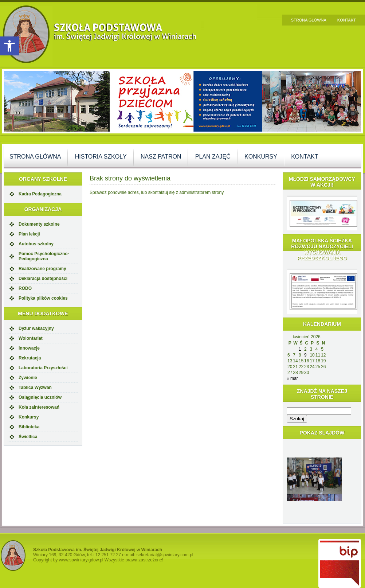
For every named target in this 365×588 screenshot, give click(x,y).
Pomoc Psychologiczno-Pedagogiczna (44, 256)
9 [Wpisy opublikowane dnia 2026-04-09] (305, 355)
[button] (9, 46)
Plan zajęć (213, 157)
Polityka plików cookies (43, 298)
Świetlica (28, 437)
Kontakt (347, 20)
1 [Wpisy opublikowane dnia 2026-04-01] (300, 349)
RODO (25, 288)
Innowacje (29, 348)
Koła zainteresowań (39, 407)
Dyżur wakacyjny (36, 328)
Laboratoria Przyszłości (43, 368)
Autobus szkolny (36, 244)
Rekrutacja (30, 358)
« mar (292, 378)
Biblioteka (29, 427)
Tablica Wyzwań (35, 388)
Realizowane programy (42, 269)
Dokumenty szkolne (39, 224)
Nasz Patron (161, 157)
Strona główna (309, 20)
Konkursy (261, 157)
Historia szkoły (101, 157)
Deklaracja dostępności (43, 279)
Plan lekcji (29, 234)
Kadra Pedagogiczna (40, 194)
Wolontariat (31, 338)
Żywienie (28, 378)
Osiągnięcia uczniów (40, 397)
